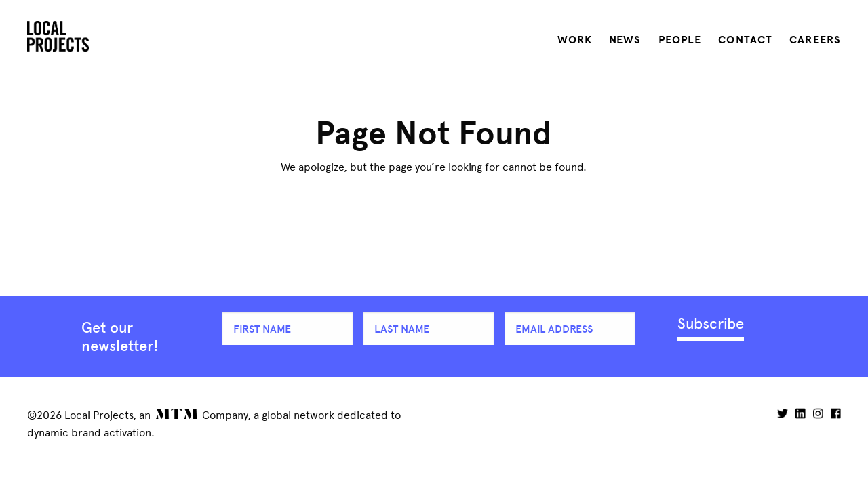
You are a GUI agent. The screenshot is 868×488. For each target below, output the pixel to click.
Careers (815, 40)
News (625, 40)
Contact (745, 40)
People (680, 40)
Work (575, 40)
